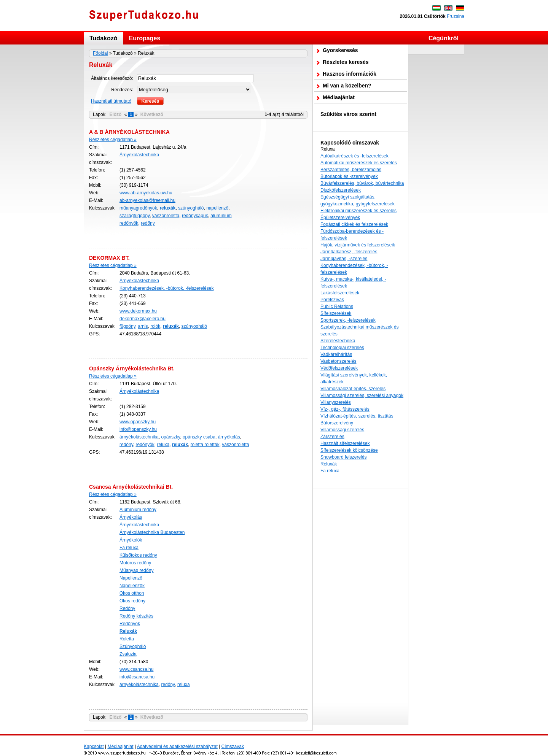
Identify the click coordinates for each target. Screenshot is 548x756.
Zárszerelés (332, 437)
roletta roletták (205, 445)
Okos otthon (132, 593)
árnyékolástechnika (139, 437)
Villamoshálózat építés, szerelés (353, 389)
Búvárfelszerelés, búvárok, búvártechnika (362, 183)
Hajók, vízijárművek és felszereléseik (358, 245)
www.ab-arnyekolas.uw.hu (146, 193)
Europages (144, 38)
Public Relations (337, 307)
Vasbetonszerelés (339, 361)
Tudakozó (103, 38)
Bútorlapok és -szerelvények (349, 176)
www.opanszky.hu (138, 422)
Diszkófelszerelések (341, 190)
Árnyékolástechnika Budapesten (152, 532)
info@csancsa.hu (137, 677)
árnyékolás (229, 437)
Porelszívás (332, 300)
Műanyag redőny (136, 570)
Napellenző (131, 578)
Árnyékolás (131, 517)
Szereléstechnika (338, 341)
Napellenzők (132, 586)
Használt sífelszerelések (345, 443)
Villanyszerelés (336, 402)
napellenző (217, 208)
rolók (155, 326)
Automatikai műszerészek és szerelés (359, 163)
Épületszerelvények (340, 218)
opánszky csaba (199, 437)
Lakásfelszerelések (340, 293)
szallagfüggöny (135, 216)
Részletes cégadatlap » (113, 140)
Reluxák (329, 464)
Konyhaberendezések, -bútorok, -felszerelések (166, 288)
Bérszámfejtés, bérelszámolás (351, 170)
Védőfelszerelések (339, 368)
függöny (127, 326)
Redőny (127, 608)
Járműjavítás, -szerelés (344, 259)
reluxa (163, 445)
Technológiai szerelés (342, 348)
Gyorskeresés (340, 50)
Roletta (127, 639)
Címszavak (233, 746)
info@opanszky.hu (138, 429)
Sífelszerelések (336, 313)
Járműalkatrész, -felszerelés (349, 252)
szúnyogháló (191, 208)
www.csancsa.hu (136, 669)
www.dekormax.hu (138, 311)
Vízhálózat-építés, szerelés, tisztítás (357, 416)
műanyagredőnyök (138, 208)
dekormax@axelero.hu (143, 319)
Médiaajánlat (339, 97)
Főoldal (100, 53)
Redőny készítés (136, 616)
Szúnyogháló (133, 646)
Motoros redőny (135, 563)
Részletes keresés (346, 62)
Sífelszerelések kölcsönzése (349, 450)
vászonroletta (166, 216)
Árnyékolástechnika (139, 155)
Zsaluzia (128, 654)
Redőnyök (130, 624)
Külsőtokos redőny (138, 555)
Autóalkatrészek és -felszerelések (354, 156)
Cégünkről (444, 38)
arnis (143, 326)
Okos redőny (132, 601)
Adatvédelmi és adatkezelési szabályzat (177, 746)
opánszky (170, 437)
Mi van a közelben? (347, 86)
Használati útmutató (111, 101)
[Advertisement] (360, 607)
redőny (148, 223)
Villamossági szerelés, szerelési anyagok (362, 395)
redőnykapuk (195, 216)
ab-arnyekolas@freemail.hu (147, 200)
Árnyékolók (131, 540)
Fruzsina (456, 16)
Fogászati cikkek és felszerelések (354, 224)
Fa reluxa (129, 548)
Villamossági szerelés (342, 430)
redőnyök (145, 445)
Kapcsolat (94, 746)
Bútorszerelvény (337, 423)
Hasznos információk (350, 74)
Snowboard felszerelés (343, 457)
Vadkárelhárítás (336, 354)
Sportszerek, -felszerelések (348, 320)
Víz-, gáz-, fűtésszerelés (345, 409)
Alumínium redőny (138, 510)
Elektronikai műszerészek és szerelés (358, 211)
